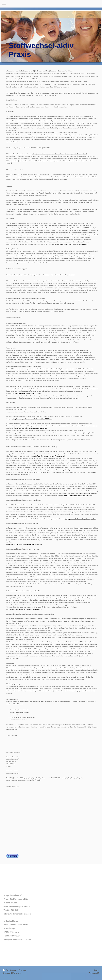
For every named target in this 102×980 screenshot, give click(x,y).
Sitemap (23, 970)
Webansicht (94, 973)
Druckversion (10, 970)
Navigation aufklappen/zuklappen (51, 4)
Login (97, 970)
